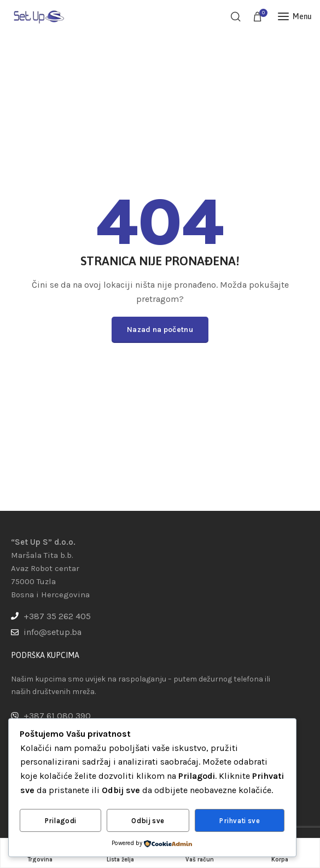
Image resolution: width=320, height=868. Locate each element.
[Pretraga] (236, 16)
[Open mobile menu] (295, 16)
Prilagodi (61, 821)
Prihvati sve (240, 821)
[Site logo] (38, 16)
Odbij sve (148, 821)
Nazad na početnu (160, 330)
